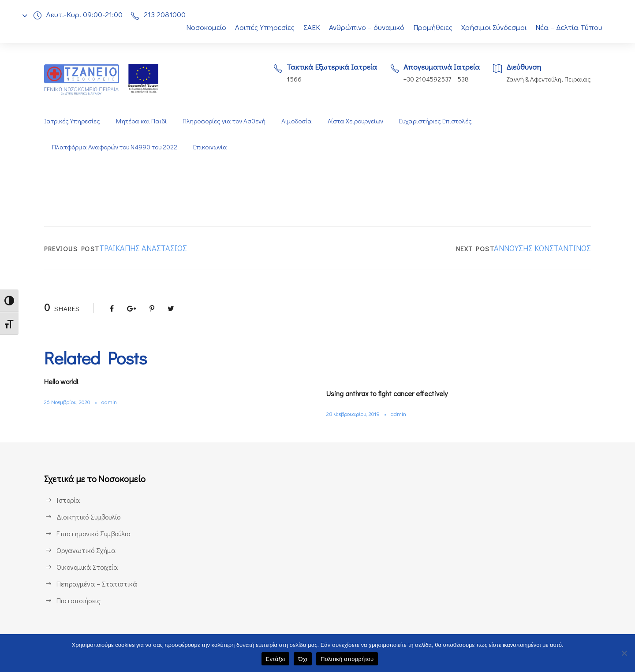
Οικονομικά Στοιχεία (87, 567)
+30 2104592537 (425, 79)
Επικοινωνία (214, 147)
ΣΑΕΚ (309, 27)
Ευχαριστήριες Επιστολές (438, 121)
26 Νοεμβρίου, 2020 (70, 402)
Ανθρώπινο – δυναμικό (366, 27)
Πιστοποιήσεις (78, 600)
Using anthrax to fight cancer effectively (393, 393)
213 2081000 (167, 14)
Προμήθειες (433, 27)
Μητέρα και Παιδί (140, 121)
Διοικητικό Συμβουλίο (90, 517)
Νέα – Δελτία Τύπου (570, 27)
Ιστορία (68, 500)
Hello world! (64, 381)
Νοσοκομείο (201, 27)
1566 (288, 79)
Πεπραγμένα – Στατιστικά (96, 584)
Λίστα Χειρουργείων (356, 121)
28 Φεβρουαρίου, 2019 (355, 414)
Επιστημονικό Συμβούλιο (95, 533)
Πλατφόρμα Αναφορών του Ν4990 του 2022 (116, 147)
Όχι (303, 659)
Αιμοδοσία (296, 121)
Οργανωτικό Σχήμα (86, 550)
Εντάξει (276, 659)
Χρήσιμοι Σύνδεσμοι (495, 27)
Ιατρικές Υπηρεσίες (72, 121)
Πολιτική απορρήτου (347, 659)
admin (114, 402)
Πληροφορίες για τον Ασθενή (223, 121)
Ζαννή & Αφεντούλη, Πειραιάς (548, 79)
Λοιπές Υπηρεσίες (260, 27)
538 (462, 79)
